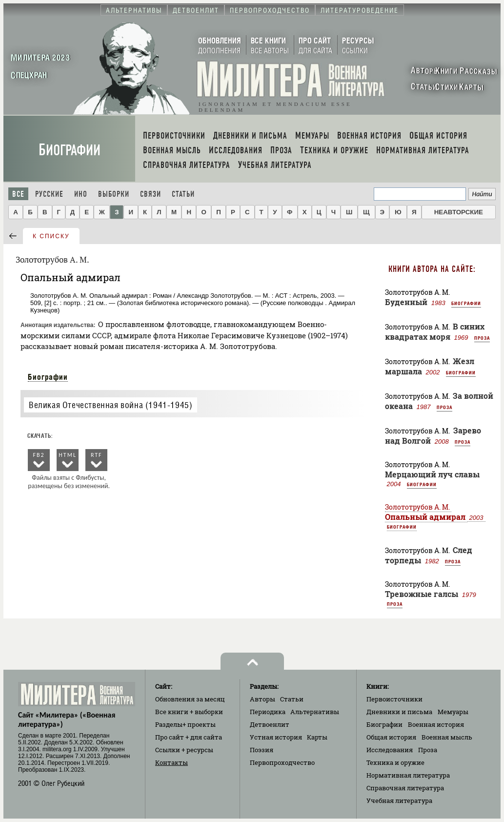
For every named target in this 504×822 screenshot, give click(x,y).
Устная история (276, 737)
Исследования (390, 750)
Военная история (436, 724)
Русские (49, 194)
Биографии (70, 150)
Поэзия (262, 750)
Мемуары (453, 712)
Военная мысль (447, 737)
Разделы (185, 724)
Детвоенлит (270, 724)
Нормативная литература (408, 775)
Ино (81, 194)
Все (18, 194)
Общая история (391, 737)
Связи (151, 194)
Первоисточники (394, 699)
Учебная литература (399, 801)
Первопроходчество (282, 762)
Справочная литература (405, 788)
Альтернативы (315, 712)
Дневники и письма (399, 712)
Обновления (190, 699)
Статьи (183, 194)
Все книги (189, 712)
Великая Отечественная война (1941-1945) (111, 405)
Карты (317, 737)
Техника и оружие (395, 762)
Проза (482, 338)
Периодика (268, 712)
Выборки (114, 194)
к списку (51, 236)
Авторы (262, 699)
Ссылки (184, 750)
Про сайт (189, 737)
